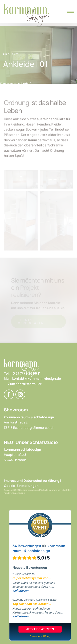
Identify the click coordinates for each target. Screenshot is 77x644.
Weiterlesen (21, 591)
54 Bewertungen (27, 546)
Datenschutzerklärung (41, 481)
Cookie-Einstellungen (21, 486)
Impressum (13, 481)
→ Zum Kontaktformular (23, 384)
